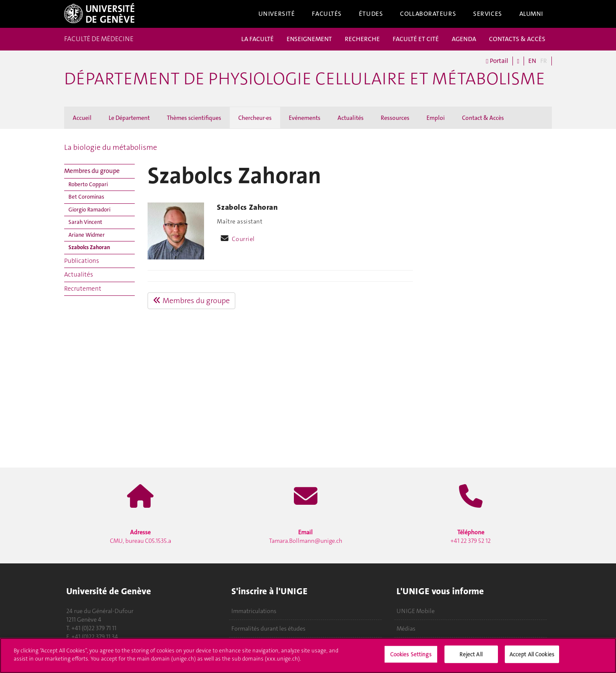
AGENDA (464, 39)
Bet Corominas (86, 197)
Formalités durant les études (268, 628)
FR (544, 61)
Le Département (129, 118)
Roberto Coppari (88, 184)
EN (532, 61)
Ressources (395, 118)
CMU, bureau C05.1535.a (141, 536)
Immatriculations (254, 611)
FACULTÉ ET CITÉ (416, 39)
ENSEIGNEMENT (309, 39)
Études (371, 14)
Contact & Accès (483, 118)
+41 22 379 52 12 (471, 536)
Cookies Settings (411, 659)
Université (277, 14)
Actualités (351, 118)
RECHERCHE (362, 39)
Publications (81, 261)
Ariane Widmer (87, 235)
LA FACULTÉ (258, 39)
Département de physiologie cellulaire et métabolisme (305, 79)
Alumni (531, 14)
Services (488, 14)
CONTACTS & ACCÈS (517, 39)
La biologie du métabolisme (111, 147)
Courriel (243, 239)
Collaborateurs (428, 14)
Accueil (82, 118)
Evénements (305, 118)
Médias (406, 628)
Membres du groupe (92, 171)
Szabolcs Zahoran (89, 247)
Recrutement (83, 289)
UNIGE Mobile (416, 611)
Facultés (327, 14)
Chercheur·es (255, 118)
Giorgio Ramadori (89, 210)
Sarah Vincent (85, 222)
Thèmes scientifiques (194, 118)
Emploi (436, 118)
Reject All (471, 659)
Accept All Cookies (532, 659)
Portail (497, 61)
